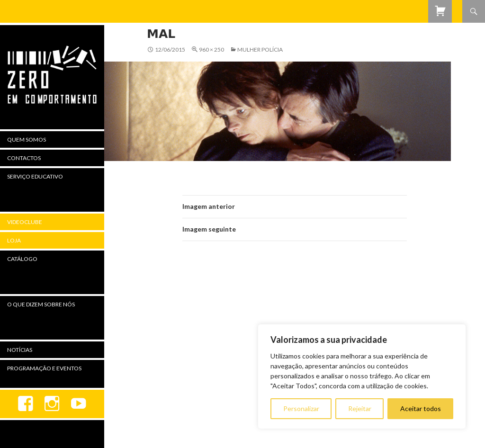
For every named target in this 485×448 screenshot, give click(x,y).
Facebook (26, 404)
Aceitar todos (421, 408)
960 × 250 (211, 49)
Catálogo (22, 259)
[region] (362, 376)
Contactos (24, 158)
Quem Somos (27, 139)
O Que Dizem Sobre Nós (41, 304)
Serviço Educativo (35, 176)
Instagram (52, 404)
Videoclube (25, 222)
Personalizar (301, 408)
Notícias (20, 350)
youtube (79, 404)
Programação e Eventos (44, 368)
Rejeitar (360, 408)
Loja (14, 240)
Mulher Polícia (260, 49)
